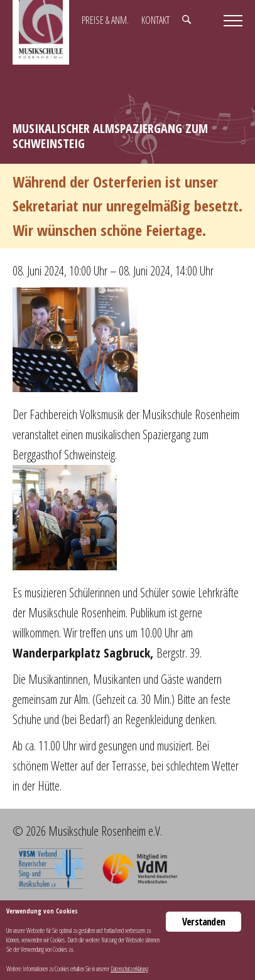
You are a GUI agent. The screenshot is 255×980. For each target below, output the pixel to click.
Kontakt (155, 20)
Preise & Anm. (105, 20)
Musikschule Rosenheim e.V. (41, 32)
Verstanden (203, 922)
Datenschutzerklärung (129, 969)
